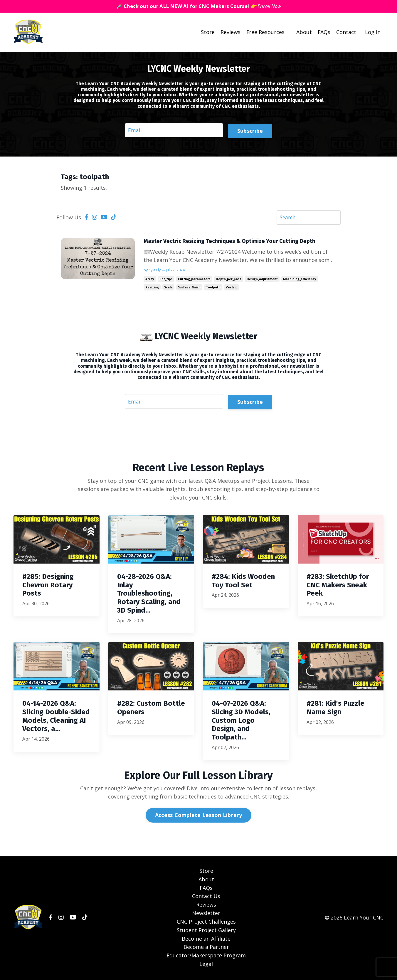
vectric (232, 288)
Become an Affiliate (206, 940)
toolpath (213, 288)
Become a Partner (206, 949)
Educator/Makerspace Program (206, 957)
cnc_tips (166, 280)
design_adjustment (262, 280)
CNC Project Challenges (206, 923)
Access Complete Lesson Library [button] (199, 817)
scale (168, 288)
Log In (373, 32)
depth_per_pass (229, 280)
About (304, 32)
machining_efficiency (300, 280)
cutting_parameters (194, 280)
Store (207, 32)
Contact (346, 32)
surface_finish (189, 288)
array (150, 280)
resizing (152, 288)
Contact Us (206, 898)
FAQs (324, 32)
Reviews (230, 32)
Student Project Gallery (206, 932)
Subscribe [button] (250, 130)
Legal (206, 965)
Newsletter (206, 915)
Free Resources (265, 32)
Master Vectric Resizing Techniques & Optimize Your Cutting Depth (233, 242)
